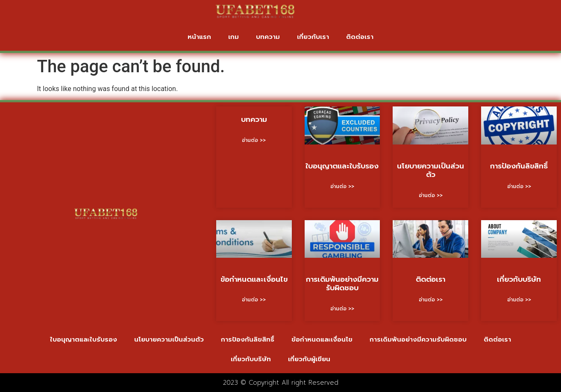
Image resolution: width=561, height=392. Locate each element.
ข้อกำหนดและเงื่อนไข (254, 279)
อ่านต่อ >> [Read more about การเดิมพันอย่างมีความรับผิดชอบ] (342, 309)
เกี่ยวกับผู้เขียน (309, 359)
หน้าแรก (199, 37)
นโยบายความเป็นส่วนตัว (430, 170)
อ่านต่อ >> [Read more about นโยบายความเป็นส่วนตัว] (431, 195)
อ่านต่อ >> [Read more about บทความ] (254, 140)
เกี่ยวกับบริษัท (519, 279)
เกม (234, 37)
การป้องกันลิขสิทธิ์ (519, 166)
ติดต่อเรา (360, 37)
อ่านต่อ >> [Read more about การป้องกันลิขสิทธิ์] (519, 186)
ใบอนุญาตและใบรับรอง (342, 166)
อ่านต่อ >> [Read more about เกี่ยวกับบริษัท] (519, 300)
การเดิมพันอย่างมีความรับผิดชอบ (342, 283)
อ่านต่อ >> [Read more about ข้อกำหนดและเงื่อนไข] (254, 300)
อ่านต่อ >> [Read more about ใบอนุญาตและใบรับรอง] (342, 186)
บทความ (268, 37)
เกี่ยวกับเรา (313, 37)
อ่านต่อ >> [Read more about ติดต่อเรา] (431, 300)
